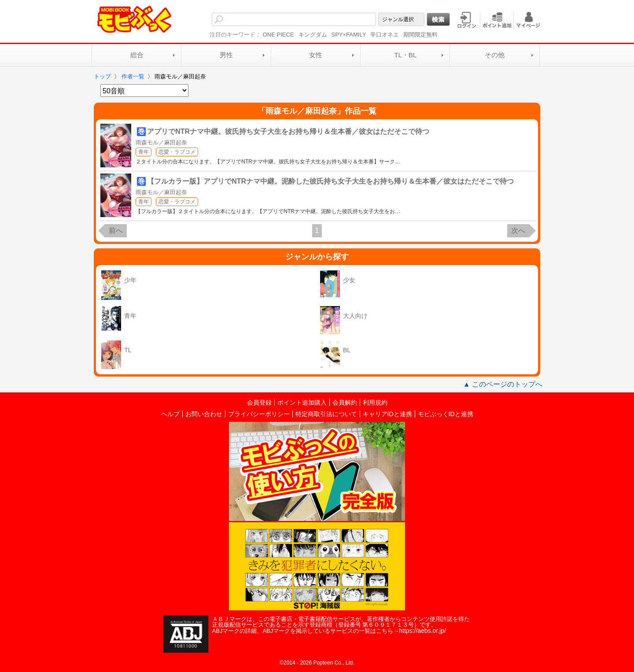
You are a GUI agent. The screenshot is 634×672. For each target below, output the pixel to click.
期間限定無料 (420, 35)
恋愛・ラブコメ (177, 152)
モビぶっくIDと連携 (446, 414)
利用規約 (375, 402)
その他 (495, 55)
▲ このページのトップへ (503, 384)
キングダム (313, 35)
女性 (316, 55)
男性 (226, 55)
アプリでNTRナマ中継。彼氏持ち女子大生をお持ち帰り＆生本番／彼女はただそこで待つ (288, 131)
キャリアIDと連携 (387, 414)
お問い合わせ (204, 414)
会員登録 (259, 402)
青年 (144, 152)
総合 (137, 55)
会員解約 (345, 402)
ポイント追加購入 (302, 402)
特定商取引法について (326, 414)
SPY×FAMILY (349, 35)
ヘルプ (170, 414)
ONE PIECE (278, 35)
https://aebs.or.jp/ (422, 631)
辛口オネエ (385, 35)
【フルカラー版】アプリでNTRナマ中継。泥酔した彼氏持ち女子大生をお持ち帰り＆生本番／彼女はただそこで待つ (330, 181)
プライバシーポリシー (259, 414)
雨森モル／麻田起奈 (161, 142)
